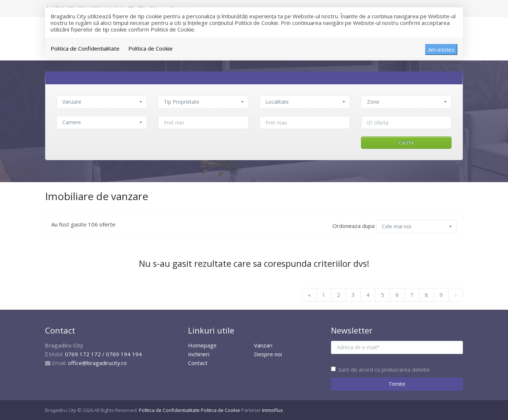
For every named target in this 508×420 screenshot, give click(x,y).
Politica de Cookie (150, 48)
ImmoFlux (273, 410)
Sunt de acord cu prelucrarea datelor (381, 369)
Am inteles (441, 49)
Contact (198, 363)
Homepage (202, 345)
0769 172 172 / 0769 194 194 (103, 354)
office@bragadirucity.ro (97, 363)
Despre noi (268, 354)
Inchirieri (199, 354)
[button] (102, 102)
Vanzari (263, 345)
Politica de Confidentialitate (85, 48)
